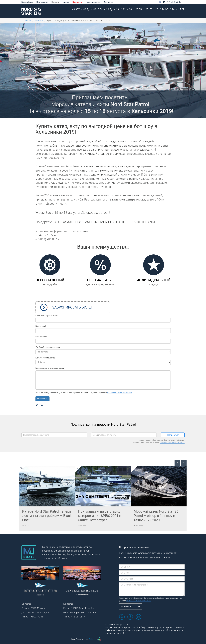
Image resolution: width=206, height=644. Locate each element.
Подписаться (173, 435)
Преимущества (93, 2)
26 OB (165, 11)
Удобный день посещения (48, 347)
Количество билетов (45, 358)
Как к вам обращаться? (47, 316)
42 (95, 11)
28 (131, 11)
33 (118, 11)
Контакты (108, 2)
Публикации (42, 2)
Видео (66, 2)
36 (101, 11)
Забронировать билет (66, 307)
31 (124, 11)
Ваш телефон (42, 337)
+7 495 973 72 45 (172, 2)
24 (174, 11)
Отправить (42, 399)
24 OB (181, 11)
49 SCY (76, 11)
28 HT (149, 11)
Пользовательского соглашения (120, 393)
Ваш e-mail (41, 326)
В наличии (77, 2)
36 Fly (110, 11)
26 (157, 11)
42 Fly (87, 11)
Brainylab (95, 639)
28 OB (139, 11)
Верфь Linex (27, 2)
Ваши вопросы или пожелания (50, 368)
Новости (55, 2)
